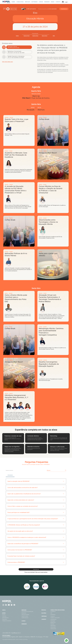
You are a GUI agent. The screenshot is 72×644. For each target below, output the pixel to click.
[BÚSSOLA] (46, 610)
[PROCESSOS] (59, 626)
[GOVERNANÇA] (60, 619)
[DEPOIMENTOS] (8, 618)
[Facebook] (14, 605)
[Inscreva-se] (64, 9)
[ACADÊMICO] (59, 611)
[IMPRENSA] (46, 616)
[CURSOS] (28, 621)
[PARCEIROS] (6, 619)
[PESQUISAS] (27, 613)
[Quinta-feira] (35, 36)
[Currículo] (9, 131)
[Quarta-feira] (27, 36)
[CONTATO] (45, 619)
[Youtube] (9, 605)
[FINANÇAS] (59, 616)
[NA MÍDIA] (46, 613)
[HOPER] (4, 613)
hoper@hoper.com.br (16, 633)
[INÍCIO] (5, 610)
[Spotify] (12, 605)
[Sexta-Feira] (45, 36)
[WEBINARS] (28, 624)
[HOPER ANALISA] (27, 618)
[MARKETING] (58, 622)
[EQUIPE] (5, 615)
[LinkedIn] (6, 605)
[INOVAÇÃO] (60, 621)
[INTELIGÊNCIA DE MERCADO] (28, 612)
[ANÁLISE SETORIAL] (27, 615)
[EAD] (59, 613)
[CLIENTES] (6, 616)
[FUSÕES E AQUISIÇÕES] (59, 618)
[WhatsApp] (66, 641)
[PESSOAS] (59, 624)
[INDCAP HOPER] (27, 616)
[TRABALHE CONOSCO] (8, 621)
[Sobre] (17, 36)
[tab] (10, 475)
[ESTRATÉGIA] (60, 615)
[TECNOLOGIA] (59, 629)
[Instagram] (3, 605)
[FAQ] (54, 36)
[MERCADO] (26, 610)
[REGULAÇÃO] (59, 627)
